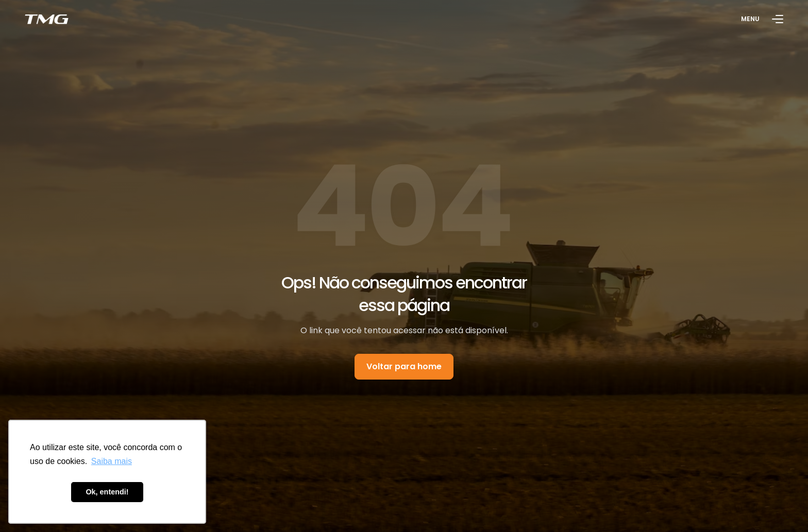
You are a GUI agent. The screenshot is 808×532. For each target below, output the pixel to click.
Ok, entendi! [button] (107, 492)
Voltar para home (404, 366)
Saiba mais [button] (112, 461)
